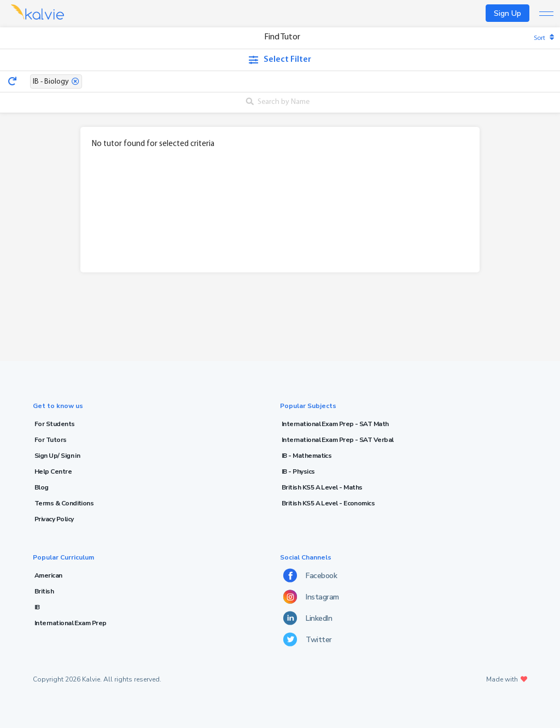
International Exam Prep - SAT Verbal (338, 440)
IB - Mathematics (307, 456)
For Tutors (51, 440)
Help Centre (53, 471)
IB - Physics (298, 471)
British (44, 591)
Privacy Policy (54, 519)
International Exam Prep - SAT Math (335, 424)
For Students (55, 424)
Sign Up (507, 13)
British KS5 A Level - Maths (322, 487)
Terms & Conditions (64, 503)
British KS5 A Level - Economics (328, 503)
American (48, 575)
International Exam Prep (71, 623)
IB (37, 607)
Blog (42, 487)
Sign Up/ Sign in (57, 456)
